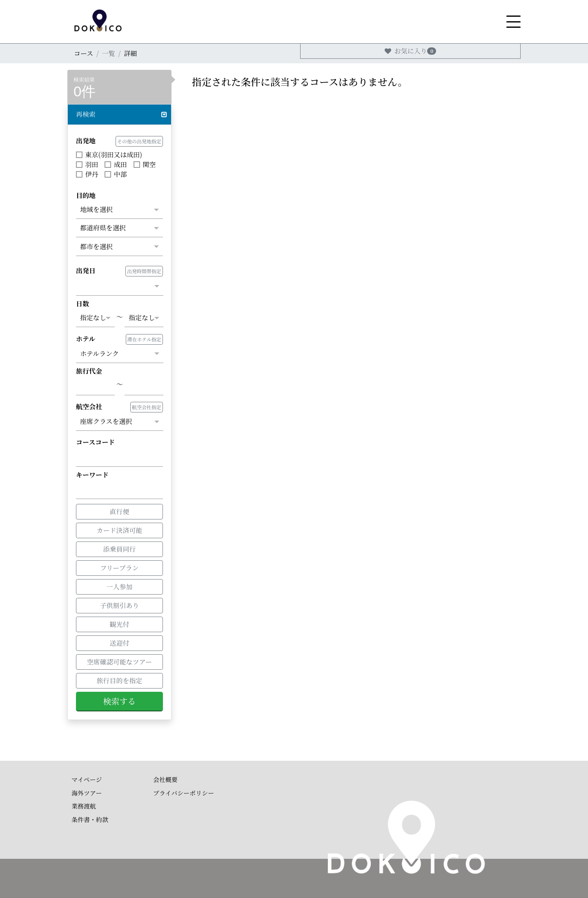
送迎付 (119, 642)
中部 (116, 174)
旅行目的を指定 (119, 681)
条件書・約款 (90, 819)
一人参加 (119, 586)
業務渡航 (84, 806)
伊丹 (87, 174)
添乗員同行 (119, 548)
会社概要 (165, 779)
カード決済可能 (119, 530)
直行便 (119, 511)
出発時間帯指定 (144, 271)
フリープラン (119, 567)
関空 (145, 164)
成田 (116, 164)
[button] (119, 115)
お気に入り (410, 51)
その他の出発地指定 (139, 141)
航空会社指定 (147, 407)
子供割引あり (119, 605)
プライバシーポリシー (184, 793)
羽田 (87, 164)
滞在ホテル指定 (144, 339)
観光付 (119, 624)
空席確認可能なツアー (120, 661)
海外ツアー (87, 793)
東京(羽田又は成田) (109, 155)
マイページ (87, 779)
